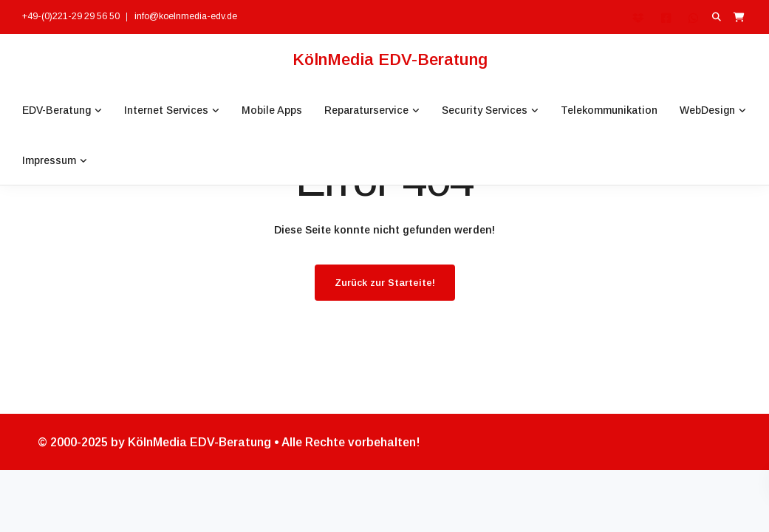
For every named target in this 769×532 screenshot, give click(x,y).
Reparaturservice (366, 110)
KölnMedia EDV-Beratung (390, 59)
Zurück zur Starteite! (385, 283)
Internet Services (166, 110)
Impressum (49, 160)
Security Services (485, 110)
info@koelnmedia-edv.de (186, 16)
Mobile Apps (272, 110)
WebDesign (707, 110)
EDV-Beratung (57, 110)
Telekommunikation (609, 110)
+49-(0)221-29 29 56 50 (71, 16)
